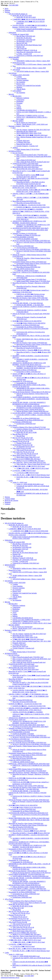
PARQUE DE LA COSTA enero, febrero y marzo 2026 (33, 64)
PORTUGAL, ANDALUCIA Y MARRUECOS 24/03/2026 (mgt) (29, 764)
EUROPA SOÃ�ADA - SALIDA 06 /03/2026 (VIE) (29, 205)
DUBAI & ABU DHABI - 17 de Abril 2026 (30, 305)
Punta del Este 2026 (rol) (24, 144)
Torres (18, 105)
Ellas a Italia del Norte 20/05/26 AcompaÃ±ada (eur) (33, 162)
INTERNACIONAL (15, 151)
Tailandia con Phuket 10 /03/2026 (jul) (24, 233)
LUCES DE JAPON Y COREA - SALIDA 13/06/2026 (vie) (31, 413)
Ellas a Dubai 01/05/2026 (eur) (26, 160)
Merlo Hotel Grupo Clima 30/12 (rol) (24, 455)
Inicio (6, 8)
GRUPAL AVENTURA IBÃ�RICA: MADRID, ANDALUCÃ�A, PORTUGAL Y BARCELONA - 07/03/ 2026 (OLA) (31, 211)
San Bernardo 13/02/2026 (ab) (26, 40)
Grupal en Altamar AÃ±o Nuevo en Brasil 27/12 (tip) (29, 427)
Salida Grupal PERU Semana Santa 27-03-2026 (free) (29, 279)
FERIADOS (12, 33)
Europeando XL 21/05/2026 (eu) (23, 381)
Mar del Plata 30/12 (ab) (20, 434)
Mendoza (19, 87)
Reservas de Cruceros (11, 500)
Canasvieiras (20, 100)
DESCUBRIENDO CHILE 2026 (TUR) (29, 133)
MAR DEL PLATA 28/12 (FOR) (23, 431)
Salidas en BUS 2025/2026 (21, 75)
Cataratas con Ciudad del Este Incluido (28, 86)
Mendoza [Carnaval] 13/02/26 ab (27, 50)
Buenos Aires (21, 84)
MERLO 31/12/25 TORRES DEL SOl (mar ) (27, 459)
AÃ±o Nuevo (13, 425)
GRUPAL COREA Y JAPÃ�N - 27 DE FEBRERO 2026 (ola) (28, 694)
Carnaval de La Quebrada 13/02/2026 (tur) (30, 56)
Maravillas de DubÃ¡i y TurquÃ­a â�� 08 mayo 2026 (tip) (31, 350)
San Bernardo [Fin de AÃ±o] (25, 447)
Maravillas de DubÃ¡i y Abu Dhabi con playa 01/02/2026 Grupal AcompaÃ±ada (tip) (31, 183)
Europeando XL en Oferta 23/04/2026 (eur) (26, 325)
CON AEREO (17, 91)
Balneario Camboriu (23, 98)
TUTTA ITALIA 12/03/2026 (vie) (23, 246)
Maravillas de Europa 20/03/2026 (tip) (24, 265)
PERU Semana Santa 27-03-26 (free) (28, 149)
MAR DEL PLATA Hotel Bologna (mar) (29, 45)
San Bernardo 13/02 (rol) (24, 41)
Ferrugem (19, 103)
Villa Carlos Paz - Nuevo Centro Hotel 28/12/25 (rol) (29, 462)
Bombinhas (20, 101)
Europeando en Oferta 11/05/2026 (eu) (24, 370)
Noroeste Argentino (22, 80)
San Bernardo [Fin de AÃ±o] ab (22, 445)
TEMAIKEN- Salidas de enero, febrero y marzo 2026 (33, 61)
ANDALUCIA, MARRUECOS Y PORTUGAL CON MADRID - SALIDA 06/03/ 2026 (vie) (29, 222)
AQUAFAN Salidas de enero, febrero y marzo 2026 (33, 71)
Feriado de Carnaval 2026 (21, 34)
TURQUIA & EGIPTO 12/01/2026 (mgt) (25, 164)
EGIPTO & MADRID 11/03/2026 (23, 237)
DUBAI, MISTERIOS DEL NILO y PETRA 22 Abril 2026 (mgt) (29, 818)
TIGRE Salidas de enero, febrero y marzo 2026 (31, 68)
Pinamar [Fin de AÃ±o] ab (21, 441)
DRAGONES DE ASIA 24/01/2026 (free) (26, 167)
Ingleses (19, 108)
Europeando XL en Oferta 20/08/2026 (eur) (26, 418)
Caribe (11, 481)
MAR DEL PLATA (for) (24, 38)
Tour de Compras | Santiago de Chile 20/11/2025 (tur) (33, 130)
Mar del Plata (21, 436)
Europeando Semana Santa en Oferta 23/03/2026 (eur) (29, 262)
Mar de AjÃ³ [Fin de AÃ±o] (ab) (23, 438)
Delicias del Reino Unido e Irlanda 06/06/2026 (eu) (28, 409)
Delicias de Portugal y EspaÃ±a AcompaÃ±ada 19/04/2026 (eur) (29, 800)
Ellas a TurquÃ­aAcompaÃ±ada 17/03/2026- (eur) (32, 155)
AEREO (15, 148)
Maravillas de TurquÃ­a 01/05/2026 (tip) (25, 346)
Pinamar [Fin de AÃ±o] (24, 443)
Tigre (14, 66)
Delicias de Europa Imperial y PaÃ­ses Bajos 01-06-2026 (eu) (32, 392)
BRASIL (11, 94)
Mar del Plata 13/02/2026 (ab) (26, 36)
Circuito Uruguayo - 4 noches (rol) (27, 146)
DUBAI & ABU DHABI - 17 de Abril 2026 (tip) (28, 303)
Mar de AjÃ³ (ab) (22, 43)
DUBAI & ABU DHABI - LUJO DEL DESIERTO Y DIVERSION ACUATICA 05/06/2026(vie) (29, 403)
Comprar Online (10, 499)
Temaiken (16, 59)
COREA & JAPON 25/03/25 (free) (23, 269)
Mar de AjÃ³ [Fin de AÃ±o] (25, 439)
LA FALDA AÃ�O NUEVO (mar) (28, 473)
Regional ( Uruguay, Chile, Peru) (19, 126)
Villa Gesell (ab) (22, 48)
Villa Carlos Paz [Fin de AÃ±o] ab (23, 452)
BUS (14, 128)
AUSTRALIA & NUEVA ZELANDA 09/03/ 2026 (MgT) (30, 228)
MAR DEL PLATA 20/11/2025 (22, 16)
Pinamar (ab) (20, 47)
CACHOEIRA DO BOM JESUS (27, 110)
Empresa (7, 10)
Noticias (7, 497)
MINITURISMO (14, 57)
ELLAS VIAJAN (18, 153)
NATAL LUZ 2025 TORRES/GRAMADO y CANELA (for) (31, 620)
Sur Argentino (21, 82)
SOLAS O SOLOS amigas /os (18, 14)
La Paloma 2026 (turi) (23, 142)
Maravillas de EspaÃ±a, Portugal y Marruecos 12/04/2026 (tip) (28, 772)
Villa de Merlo (21, 89)
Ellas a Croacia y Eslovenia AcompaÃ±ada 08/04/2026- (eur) (32, 659)
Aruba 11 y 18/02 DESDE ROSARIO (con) (30, 484)
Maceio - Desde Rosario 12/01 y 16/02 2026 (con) (32, 124)
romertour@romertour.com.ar (10, 978)
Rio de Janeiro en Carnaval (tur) (26, 123)
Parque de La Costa (19, 63)
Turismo (7, 12)
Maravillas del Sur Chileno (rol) (26, 131)
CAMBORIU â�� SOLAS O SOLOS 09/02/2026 (29, 19)
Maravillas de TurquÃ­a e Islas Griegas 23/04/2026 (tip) (30, 343)
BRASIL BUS (17, 96)
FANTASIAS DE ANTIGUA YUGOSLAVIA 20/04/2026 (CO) (28, 813)
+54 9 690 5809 (13, 5)
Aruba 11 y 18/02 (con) (20, 482)
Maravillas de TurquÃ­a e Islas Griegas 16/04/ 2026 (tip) (30, 298)
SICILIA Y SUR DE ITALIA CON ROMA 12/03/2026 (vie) (31, 241)
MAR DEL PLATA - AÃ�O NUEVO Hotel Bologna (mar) (31, 475)
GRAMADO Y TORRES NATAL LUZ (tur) (30, 115)
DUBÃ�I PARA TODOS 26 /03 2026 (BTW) (27, 321)
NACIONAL (13, 73)
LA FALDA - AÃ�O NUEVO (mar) (24, 471)
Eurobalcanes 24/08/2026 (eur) (22, 422)
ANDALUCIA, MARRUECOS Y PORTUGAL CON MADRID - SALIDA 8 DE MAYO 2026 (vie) (29, 364)
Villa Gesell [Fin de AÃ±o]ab (22, 448)
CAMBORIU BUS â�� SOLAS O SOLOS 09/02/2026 (30, 531)
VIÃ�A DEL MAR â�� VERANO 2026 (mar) (32, 135)
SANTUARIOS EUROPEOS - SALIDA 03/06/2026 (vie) (30, 397)
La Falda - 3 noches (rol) (24, 54)
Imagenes (8, 502)
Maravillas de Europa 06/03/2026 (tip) (24, 201)
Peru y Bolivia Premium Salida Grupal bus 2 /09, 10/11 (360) (32, 641)
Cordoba (19, 77)
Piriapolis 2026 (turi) (23, 141)
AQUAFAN (16, 70)
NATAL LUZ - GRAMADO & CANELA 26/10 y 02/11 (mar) (32, 623)
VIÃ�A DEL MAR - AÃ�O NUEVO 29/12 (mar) (29, 466)
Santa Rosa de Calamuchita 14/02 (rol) (28, 52)
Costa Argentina (21, 78)
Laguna (19, 107)
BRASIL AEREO (18, 121)
